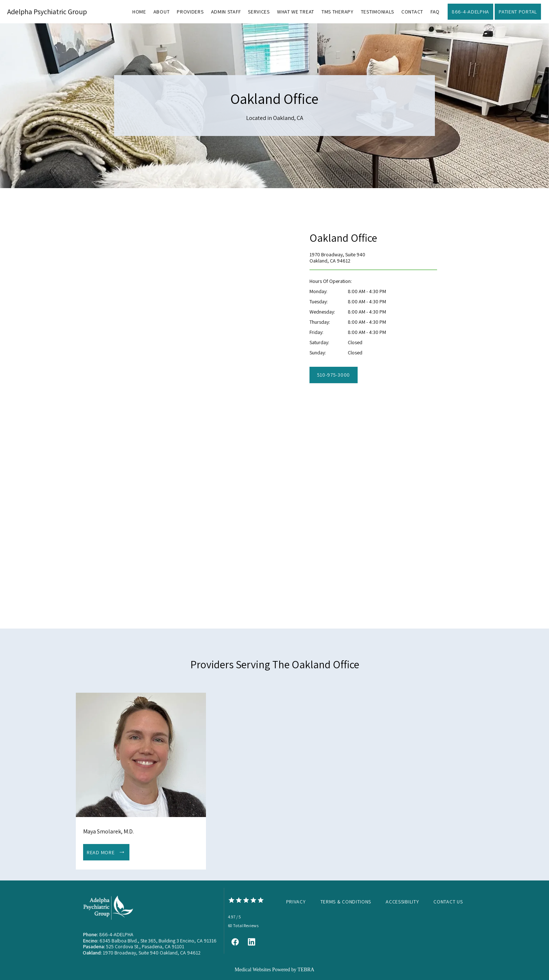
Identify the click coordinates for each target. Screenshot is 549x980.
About (162, 12)
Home (139, 12)
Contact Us (448, 902)
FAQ (435, 12)
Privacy (296, 902)
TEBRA (306, 970)
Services (259, 12)
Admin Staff (226, 12)
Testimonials (377, 12)
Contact (412, 12)
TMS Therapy (338, 12)
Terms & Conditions (346, 902)
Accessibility (402, 902)
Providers (190, 12)
